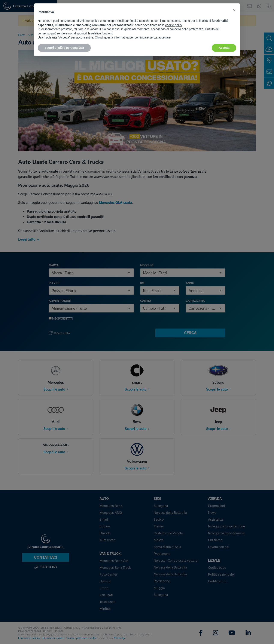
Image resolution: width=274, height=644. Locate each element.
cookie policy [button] (174, 25)
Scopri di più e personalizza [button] (64, 48)
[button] (234, 10)
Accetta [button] (224, 48)
